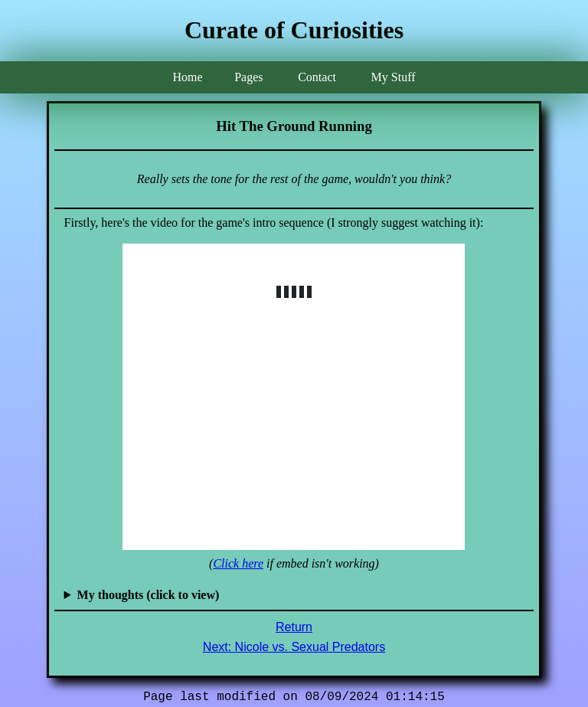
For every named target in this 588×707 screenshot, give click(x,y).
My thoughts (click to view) (149, 595)
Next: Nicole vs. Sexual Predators (294, 647)
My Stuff (394, 77)
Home (187, 77)
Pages (248, 77)
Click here (238, 563)
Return (294, 627)
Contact (317, 77)
